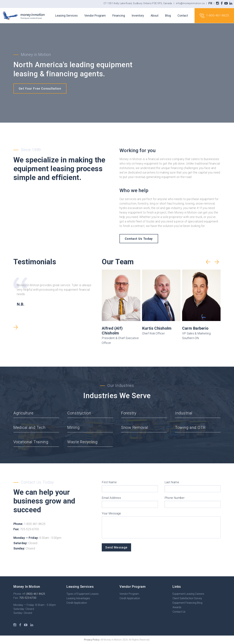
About (155, 16)
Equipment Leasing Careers (188, 594)
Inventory (138, 16)
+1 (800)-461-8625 (34, 594)
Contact (183, 16)
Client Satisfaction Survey (187, 598)
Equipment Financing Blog (187, 603)
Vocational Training (31, 442)
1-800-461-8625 (214, 16)
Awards (177, 607)
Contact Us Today (139, 239)
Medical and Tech (29, 428)
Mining (73, 428)
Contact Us (179, 612)
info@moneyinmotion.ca (190, 3)
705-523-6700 (28, 598)
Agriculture (23, 413)
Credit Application (77, 603)
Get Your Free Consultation (40, 89)
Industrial (184, 413)
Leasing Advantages (78, 598)
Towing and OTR (190, 428)
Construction (79, 413)
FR (210, 3)
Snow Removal (135, 428)
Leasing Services (66, 16)
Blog (168, 16)
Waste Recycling (82, 442)
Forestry (129, 413)
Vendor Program (95, 16)
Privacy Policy (92, 640)
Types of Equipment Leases (83, 594)
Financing (119, 16)
